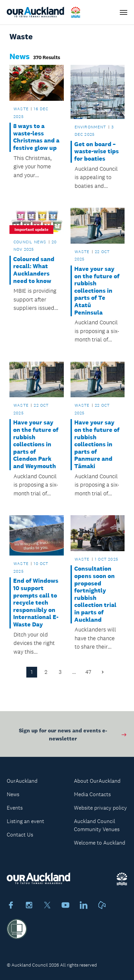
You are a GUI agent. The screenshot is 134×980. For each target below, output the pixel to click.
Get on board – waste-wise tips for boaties (97, 152)
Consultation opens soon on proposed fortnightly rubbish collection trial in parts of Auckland (95, 594)
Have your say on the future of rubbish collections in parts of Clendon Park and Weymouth (36, 444)
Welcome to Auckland (100, 843)
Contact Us (20, 835)
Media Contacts (92, 794)
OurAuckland (22, 781)
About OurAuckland (97, 781)
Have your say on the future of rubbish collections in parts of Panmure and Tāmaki (97, 444)
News (13, 794)
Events (15, 808)
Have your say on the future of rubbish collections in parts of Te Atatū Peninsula (97, 291)
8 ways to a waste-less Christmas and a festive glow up (36, 137)
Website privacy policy (100, 808)
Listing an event (25, 821)
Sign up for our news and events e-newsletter (73, 736)
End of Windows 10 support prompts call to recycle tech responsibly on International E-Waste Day (36, 603)
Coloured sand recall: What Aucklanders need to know (34, 270)
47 (88, 672)
